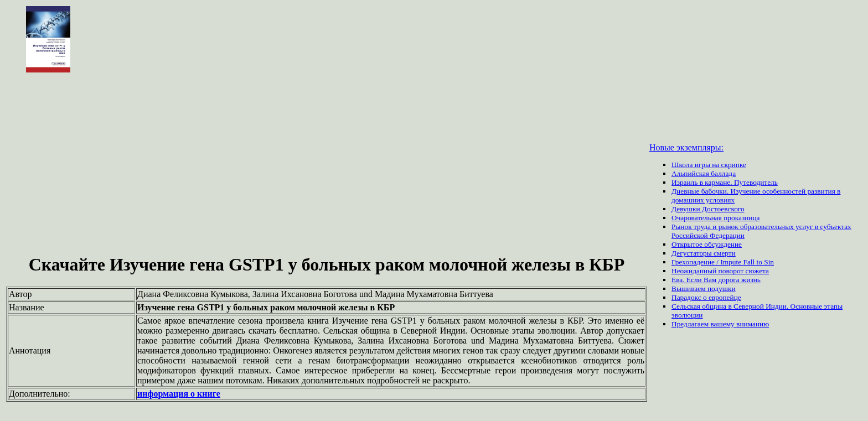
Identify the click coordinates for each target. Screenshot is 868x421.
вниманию (753, 324)
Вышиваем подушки (704, 289)
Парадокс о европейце (706, 297)
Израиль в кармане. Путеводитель (725, 182)
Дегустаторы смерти (704, 253)
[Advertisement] (327, 165)
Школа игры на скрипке (709, 165)
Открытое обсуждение (707, 244)
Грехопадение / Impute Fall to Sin (723, 262)
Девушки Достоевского (708, 209)
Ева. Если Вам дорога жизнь (716, 280)
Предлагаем (691, 324)
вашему (723, 324)
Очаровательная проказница (715, 218)
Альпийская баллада (704, 173)
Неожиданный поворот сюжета (720, 271)
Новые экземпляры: (686, 147)
